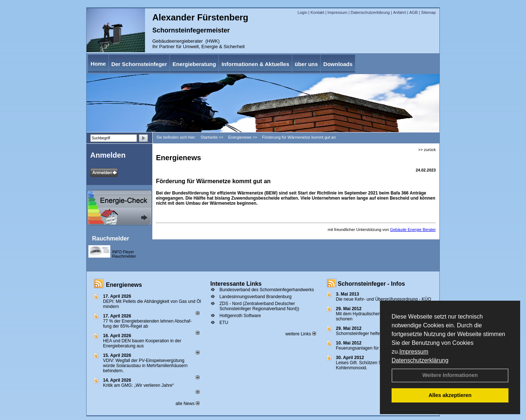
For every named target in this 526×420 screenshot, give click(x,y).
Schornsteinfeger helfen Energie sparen (375, 334)
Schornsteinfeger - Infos (371, 284)
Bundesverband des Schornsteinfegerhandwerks (267, 290)
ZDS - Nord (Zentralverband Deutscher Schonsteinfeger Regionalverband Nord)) (259, 306)
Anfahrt (399, 12)
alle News (187, 404)
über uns (306, 64)
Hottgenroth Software (240, 316)
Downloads (338, 64)
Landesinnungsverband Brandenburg (256, 297)
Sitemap (428, 12)
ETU (224, 323)
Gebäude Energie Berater (413, 230)
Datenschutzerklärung (420, 360)
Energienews (124, 285)
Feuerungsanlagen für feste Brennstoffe (375, 348)
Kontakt (317, 12)
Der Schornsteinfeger (139, 64)
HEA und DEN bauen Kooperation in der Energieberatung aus (142, 343)
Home (98, 64)
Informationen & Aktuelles (255, 64)
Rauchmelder (110, 238)
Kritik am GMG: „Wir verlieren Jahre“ (138, 385)
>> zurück (427, 150)
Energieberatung (194, 64)
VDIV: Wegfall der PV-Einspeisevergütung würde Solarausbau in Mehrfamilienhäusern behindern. (145, 366)
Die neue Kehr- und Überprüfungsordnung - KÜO (384, 299)
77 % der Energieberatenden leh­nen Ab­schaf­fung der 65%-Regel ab (147, 324)
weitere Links (300, 334)
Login (302, 12)
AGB (413, 12)
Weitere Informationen (450, 375)
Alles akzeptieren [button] (450, 395)
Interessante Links (236, 284)
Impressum (414, 352)
